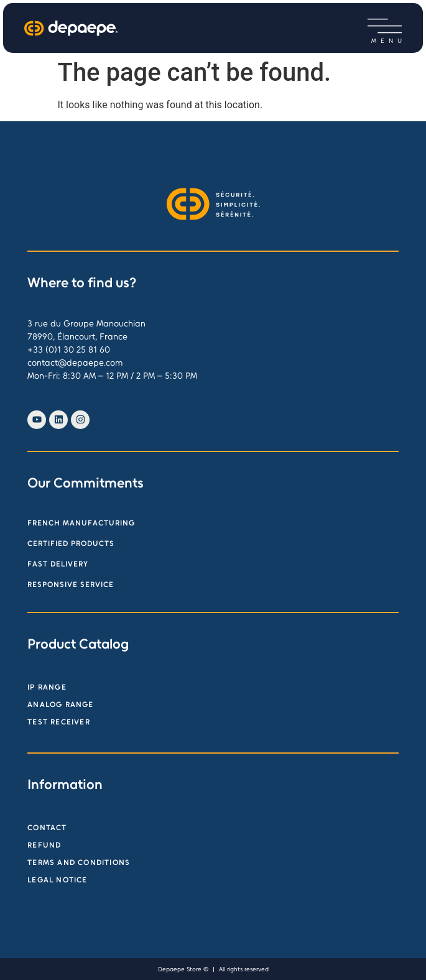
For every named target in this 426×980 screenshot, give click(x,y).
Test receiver (59, 722)
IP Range (47, 687)
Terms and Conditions (79, 862)
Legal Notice (57, 880)
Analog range (60, 705)
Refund (44, 845)
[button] (385, 26)
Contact (47, 828)
